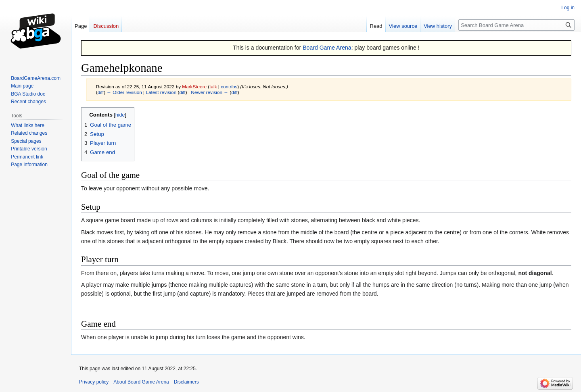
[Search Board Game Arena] (516, 25)
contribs (229, 87)
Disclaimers (186, 382)
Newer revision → (210, 92)
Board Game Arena (327, 48)
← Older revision (124, 92)
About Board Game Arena (141, 382)
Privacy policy (94, 382)
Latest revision (161, 92)
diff (101, 92)
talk (213, 87)
